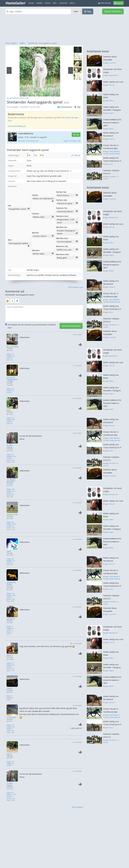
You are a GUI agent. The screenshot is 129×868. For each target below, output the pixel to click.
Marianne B (113, 75)
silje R (9, 754)
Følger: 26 (10, 559)
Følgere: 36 (11, 420)
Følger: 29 (10, 762)
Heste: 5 (10, 358)
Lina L (111, 164)
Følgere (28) (76, 141)
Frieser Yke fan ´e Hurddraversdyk (111, 147)
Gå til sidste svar (76, 287)
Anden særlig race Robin (111, 96)
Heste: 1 (10, 393)
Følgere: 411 (11, 491)
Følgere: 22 (11, 665)
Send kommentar (71, 326)
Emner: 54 (10, 669)
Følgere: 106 (11, 524)
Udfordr (76, 155)
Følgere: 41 (11, 727)
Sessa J (112, 85)
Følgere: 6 (10, 764)
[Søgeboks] (38, 11)
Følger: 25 (10, 389)
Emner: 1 (10, 632)
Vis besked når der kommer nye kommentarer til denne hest (30, 326)
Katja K (111, 113)
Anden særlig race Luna (113, 82)
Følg (76, 135)
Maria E (10, 656)
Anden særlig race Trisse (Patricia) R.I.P (112, 159)
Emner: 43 (10, 731)
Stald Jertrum (12, 515)
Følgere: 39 (11, 561)
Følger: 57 (10, 354)
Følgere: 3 (10, 698)
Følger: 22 (10, 455)
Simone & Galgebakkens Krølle (12, 379)
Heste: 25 (10, 526)
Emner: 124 (11, 460)
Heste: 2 (10, 563)
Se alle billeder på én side (18, 98)
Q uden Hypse (10, 446)
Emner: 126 (11, 528)
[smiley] (7, 301)
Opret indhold (113, 11)
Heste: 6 (10, 422)
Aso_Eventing (12, 347)
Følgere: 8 (10, 628)
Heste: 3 (10, 458)
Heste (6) (21, 141)
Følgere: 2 (10, 391)
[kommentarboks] (44, 313)
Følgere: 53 (11, 356)
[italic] (12, 301)
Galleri (22, 43)
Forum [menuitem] (47, 3)
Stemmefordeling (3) (17, 126)
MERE (72, 3)
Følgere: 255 (11, 595)
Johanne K (11, 619)
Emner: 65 (10, 495)
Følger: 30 (10, 725)
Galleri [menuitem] (31, 3)
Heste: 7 (10, 597)
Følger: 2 (10, 696)
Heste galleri (11, 43)
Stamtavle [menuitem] (63, 3)
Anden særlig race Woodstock (111, 134)
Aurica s (112, 139)
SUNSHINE (11, 717)
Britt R (111, 129)
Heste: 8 (10, 493)
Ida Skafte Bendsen (11, 481)
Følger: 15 (10, 663)
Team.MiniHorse (26, 133)
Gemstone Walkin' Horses (11, 584)
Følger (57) (67, 141)
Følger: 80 (10, 522)
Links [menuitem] (55, 3)
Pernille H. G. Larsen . (111, 178)
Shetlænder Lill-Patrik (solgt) (112, 71)
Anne (9, 410)
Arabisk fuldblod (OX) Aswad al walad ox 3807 (112, 122)
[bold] (17, 301)
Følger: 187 (11, 594)
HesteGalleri (15, 3)
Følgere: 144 (11, 456)
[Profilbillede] (12, 339)
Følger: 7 (10, 626)
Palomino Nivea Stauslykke (110, 58)
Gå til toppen (77, 807)
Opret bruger (105, 3)
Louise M (112, 63)
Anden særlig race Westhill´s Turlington (112, 108)
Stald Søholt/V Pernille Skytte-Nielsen (112, 153)
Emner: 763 (11, 599)
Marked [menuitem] (39, 3)
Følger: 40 (10, 418)
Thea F (10, 688)
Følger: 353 (11, 489)
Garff (9, 551)
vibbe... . (112, 100)
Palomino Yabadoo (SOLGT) (111, 172)
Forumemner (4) (32, 141)
